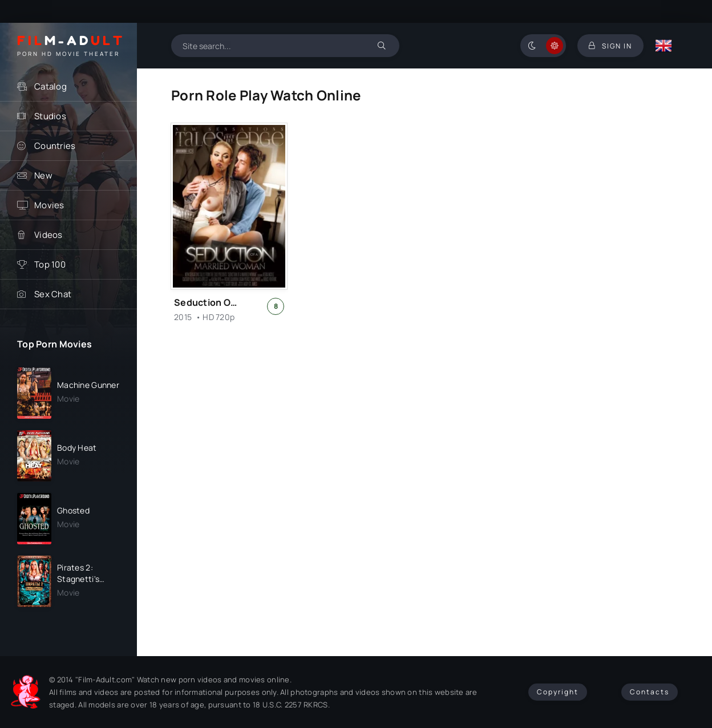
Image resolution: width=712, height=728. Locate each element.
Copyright (558, 692)
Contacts (650, 692)
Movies (49, 205)
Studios (50, 116)
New (43, 175)
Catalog (50, 86)
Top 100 (50, 264)
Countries (55, 146)
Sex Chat (53, 294)
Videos (48, 235)
